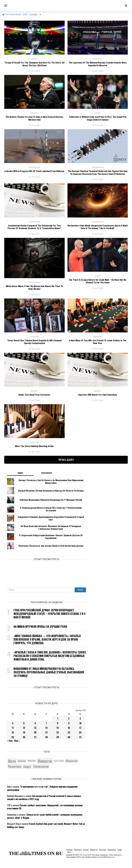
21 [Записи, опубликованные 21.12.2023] (46, 737)
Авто (69, 856)
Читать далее (66, 464)
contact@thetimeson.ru (107, 861)
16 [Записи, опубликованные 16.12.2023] (69, 732)
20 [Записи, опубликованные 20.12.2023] (35, 737)
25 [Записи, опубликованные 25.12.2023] (13, 742)
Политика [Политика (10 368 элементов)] (15, 771)
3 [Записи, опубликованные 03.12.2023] (80, 723)
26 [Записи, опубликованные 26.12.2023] (24, 742)
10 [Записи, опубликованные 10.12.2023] (80, 728)
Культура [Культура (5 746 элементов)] (32, 765)
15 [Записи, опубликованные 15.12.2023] (58, 732)
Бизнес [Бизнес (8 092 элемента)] (22, 765)
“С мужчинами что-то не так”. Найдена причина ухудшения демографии (42, 793)
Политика (78, 854)
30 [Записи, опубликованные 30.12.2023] (69, 742)
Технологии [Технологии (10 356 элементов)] (41, 771)
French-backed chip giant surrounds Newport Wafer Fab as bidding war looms (46, 830)
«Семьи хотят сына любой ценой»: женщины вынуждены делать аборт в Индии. (45, 820)
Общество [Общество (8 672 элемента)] (72, 765)
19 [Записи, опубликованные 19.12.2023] (24, 737)
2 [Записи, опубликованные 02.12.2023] (69, 723)
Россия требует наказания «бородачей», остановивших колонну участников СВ (45, 811)
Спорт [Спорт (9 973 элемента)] (27, 771)
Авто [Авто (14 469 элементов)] (12, 765)
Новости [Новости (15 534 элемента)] (45, 765)
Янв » (17, 745)
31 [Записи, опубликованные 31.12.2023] (80, 742)
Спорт (120, 854)
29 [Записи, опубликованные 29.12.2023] (58, 742)
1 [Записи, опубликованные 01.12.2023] (58, 723)
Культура (102, 854)
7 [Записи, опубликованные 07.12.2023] (46, 728)
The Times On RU (12, 15)
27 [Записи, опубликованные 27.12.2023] (35, 742)
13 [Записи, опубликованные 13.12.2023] (35, 732)
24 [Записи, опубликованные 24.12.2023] (80, 737)
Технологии (112, 854)
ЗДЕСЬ (79, 861)
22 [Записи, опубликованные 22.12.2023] (58, 737)
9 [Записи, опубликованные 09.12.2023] (69, 728)
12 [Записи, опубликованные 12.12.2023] (24, 732)
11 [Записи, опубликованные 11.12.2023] (13, 732)
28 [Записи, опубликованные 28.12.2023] (46, 742)
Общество (94, 854)
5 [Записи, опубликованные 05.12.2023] (24, 728)
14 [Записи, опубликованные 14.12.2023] (46, 732)
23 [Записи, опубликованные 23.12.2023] (69, 737)
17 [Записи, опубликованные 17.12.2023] (80, 732)
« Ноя (10, 745)
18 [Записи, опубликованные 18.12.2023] (13, 737)
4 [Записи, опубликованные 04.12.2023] (13, 728)
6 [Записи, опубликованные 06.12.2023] (35, 728)
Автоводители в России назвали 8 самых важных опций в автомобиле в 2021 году (44, 802)
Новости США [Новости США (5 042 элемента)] (59, 765)
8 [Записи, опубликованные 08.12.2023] (58, 728)
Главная (69, 854)
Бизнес (86, 854)
